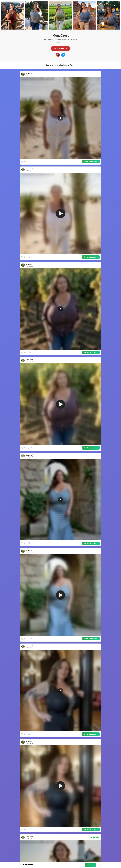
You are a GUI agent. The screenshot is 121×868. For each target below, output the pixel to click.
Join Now (91, 865)
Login (99, 865)
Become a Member (61, 48)
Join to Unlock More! (91, 162)
